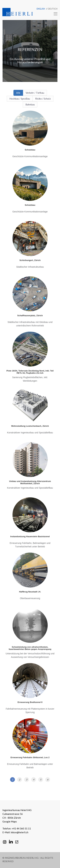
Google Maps (10, 821)
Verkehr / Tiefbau (35, 93)
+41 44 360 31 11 (21, 828)
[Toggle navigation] (55, 14)
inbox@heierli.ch (20, 832)
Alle (18, 93)
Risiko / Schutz (43, 99)
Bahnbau (30, 104)
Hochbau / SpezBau (20, 99)
